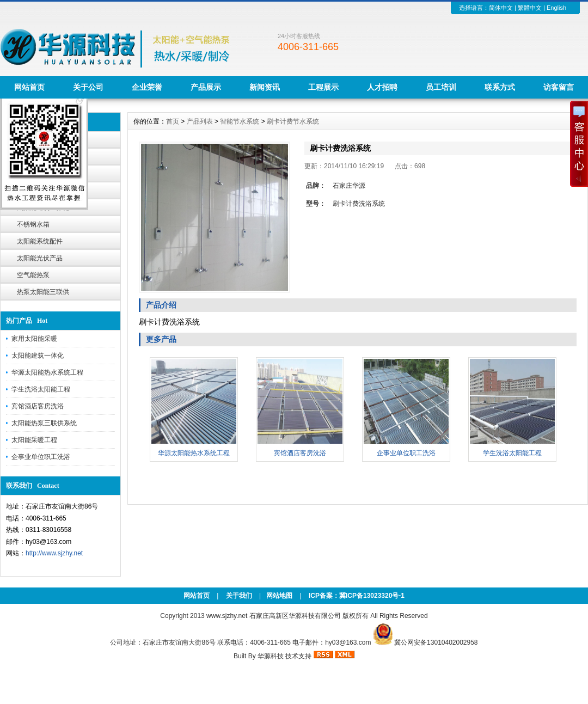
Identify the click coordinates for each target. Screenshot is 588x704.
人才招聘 (382, 87)
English (556, 8)
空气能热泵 (33, 275)
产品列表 (200, 121)
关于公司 (88, 87)
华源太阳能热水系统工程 (47, 372)
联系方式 (500, 87)
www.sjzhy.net (227, 616)
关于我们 (239, 596)
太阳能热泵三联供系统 (44, 423)
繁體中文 (530, 8)
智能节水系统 (240, 121)
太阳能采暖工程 (34, 440)
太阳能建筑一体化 (38, 356)
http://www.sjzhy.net (54, 553)
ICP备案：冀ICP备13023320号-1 (356, 596)
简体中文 (501, 8)
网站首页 (29, 87)
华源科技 (271, 656)
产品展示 (206, 87)
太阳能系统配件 (40, 241)
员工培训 (441, 87)
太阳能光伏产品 (40, 258)
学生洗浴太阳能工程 (41, 389)
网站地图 (279, 596)
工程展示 (323, 87)
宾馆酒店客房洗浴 (38, 406)
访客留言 (559, 87)
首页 (173, 121)
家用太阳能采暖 (34, 339)
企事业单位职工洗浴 (41, 457)
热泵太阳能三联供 (43, 292)
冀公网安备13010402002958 (436, 642)
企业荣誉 (147, 87)
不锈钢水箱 (33, 224)
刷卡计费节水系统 (293, 121)
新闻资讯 (265, 87)
